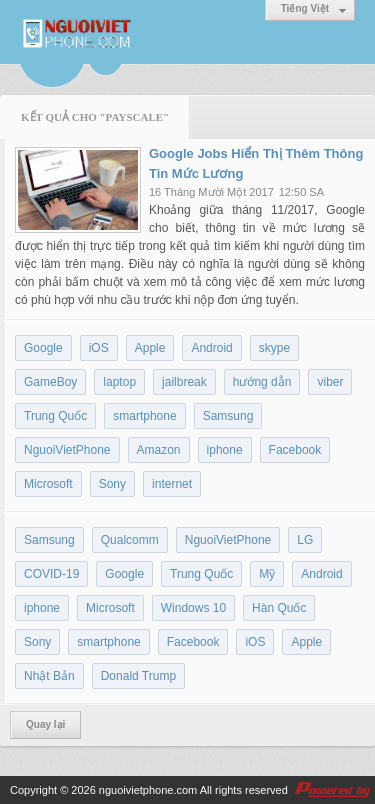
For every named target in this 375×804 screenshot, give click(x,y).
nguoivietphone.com (148, 790)
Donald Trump (138, 676)
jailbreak (184, 382)
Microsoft (48, 484)
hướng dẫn (262, 382)
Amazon (159, 450)
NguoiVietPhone (67, 450)
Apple (150, 348)
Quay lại (45, 724)
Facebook (295, 450)
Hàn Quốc (279, 608)
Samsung (228, 416)
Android (211, 348)
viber (330, 382)
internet (172, 484)
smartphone (144, 416)
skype (274, 348)
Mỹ (267, 574)
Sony (112, 484)
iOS (99, 348)
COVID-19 (51, 574)
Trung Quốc (55, 416)
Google (43, 348)
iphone (225, 450)
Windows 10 (193, 608)
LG (305, 540)
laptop (119, 382)
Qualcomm (130, 540)
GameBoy (50, 382)
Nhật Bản (49, 676)
